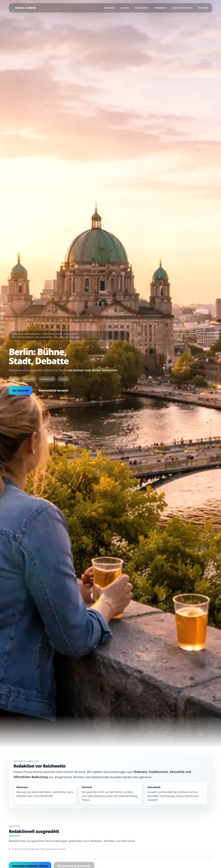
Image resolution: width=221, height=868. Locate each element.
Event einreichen (182, 8)
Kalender (110, 8)
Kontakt (203, 8)
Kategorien (142, 8)
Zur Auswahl (21, 390)
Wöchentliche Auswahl (53, 390)
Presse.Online (70, 337)
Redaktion (160, 8)
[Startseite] (24, 8)
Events (125, 8)
